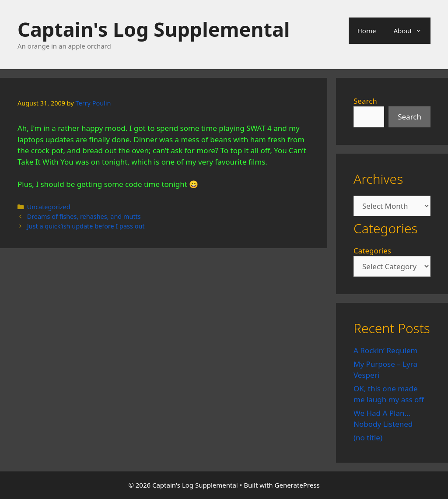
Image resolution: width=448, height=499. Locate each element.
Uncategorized (49, 207)
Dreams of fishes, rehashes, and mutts (84, 216)
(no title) (368, 438)
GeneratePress (297, 485)
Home (367, 31)
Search (365, 101)
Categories (372, 251)
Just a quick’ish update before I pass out (86, 226)
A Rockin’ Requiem (386, 350)
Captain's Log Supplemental (154, 29)
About (412, 31)
